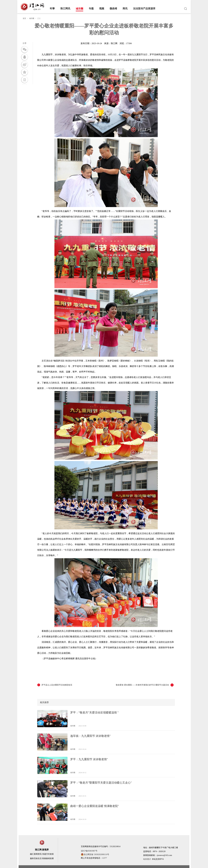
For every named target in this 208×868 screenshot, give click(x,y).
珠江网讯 (65, 9)
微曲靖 (113, 9)
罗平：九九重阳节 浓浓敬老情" (89, 759)
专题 (91, 9)
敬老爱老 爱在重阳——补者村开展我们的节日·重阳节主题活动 (142, 685)
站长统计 (147, 859)
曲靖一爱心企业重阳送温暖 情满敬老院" (95, 806)
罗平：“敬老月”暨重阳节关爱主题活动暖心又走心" (101, 783)
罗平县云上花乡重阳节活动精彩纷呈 (57, 685)
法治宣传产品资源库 (144, 9)
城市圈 (79, 9)
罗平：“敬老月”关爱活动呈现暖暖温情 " (94, 712)
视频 (102, 9)
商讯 (125, 9)
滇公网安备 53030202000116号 (95, 855)
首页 (24, 18)
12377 (104, 858)
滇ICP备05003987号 (89, 851)
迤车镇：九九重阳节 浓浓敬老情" (90, 736)
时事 (52, 9)
